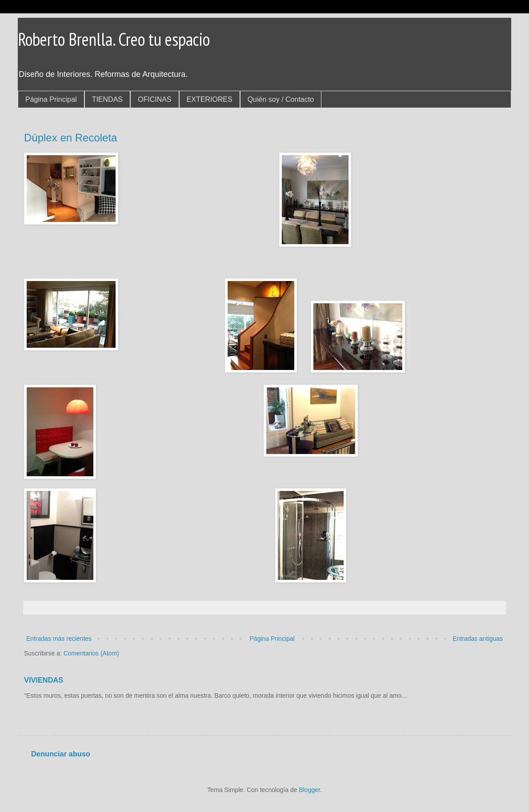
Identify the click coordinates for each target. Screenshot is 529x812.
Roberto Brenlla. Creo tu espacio (114, 39)
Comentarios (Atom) (91, 653)
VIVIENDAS (44, 680)
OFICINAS (155, 99)
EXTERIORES (210, 99)
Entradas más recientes (59, 639)
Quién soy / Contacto (281, 99)
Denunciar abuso (61, 754)
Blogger (309, 790)
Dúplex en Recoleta (70, 138)
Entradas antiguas (478, 639)
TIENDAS (107, 99)
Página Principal (51, 99)
